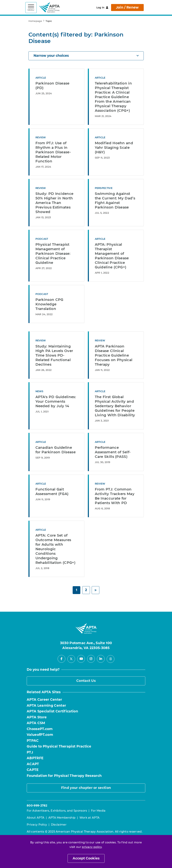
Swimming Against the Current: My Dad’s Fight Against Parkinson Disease (115, 200)
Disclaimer (59, 825)
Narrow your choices (86, 56)
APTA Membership (62, 818)
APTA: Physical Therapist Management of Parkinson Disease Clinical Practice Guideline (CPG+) (112, 256)
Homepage (35, 21)
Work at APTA (90, 818)
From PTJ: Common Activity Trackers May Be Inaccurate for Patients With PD (115, 496)
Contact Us (86, 681)
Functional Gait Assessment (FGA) (52, 492)
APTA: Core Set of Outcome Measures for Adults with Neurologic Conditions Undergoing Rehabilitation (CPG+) (55, 549)
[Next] (96, 590)
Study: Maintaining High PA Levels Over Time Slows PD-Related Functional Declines (54, 355)
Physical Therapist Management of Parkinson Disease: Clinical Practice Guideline (53, 254)
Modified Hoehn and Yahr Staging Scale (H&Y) (114, 148)
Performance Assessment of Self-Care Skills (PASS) (113, 452)
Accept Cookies (86, 858)
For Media (98, 811)
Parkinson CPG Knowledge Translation (49, 304)
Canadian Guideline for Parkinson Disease (56, 450)
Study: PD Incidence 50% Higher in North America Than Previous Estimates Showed (54, 203)
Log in (102, 8)
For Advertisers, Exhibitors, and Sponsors (57, 811)
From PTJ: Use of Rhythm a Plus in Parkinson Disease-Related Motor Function (53, 152)
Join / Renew (127, 7)
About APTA (36, 818)
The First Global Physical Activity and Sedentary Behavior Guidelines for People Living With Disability (115, 406)
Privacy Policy (37, 825)
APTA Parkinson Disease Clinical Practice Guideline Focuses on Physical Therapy (114, 355)
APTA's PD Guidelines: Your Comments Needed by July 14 (56, 401)
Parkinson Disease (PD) (52, 86)
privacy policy (92, 847)
